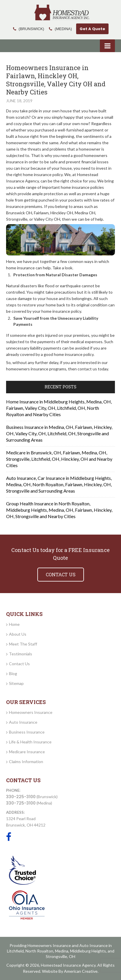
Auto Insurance (23, 722)
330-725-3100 (21, 803)
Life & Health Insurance (30, 742)
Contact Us (19, 664)
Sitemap (16, 683)
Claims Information (26, 761)
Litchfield (15, 951)
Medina (62, 951)
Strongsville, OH (60, 956)
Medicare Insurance (27, 752)
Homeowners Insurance (31, 712)
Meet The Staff (23, 644)
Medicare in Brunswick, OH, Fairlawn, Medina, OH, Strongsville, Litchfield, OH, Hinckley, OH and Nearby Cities (59, 459)
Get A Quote (92, 29)
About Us (18, 634)
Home (14, 624)
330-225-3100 (21, 797)
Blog (13, 673)
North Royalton (39, 951)
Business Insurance (27, 732)
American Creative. (81, 971)
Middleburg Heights (88, 951)
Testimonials (21, 654)
